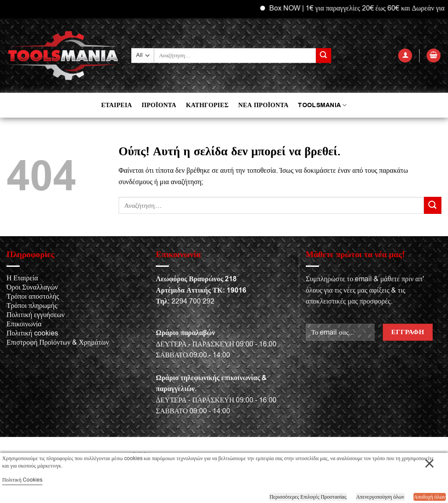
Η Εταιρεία (22, 278)
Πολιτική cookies (32, 333)
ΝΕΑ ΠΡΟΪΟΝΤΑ (264, 105)
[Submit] (323, 56)
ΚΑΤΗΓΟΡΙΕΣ (207, 105)
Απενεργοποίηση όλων (380, 497)
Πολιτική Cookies (22, 480)
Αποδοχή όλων (430, 497)
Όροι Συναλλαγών (32, 287)
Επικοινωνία (24, 324)
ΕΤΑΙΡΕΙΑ (116, 105)
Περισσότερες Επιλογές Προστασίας (308, 497)
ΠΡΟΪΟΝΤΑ (159, 105)
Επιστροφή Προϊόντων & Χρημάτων (58, 342)
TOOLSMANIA (322, 105)
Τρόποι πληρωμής (32, 306)
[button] (405, 56)
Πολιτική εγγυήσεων (36, 315)
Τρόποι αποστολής (33, 297)
